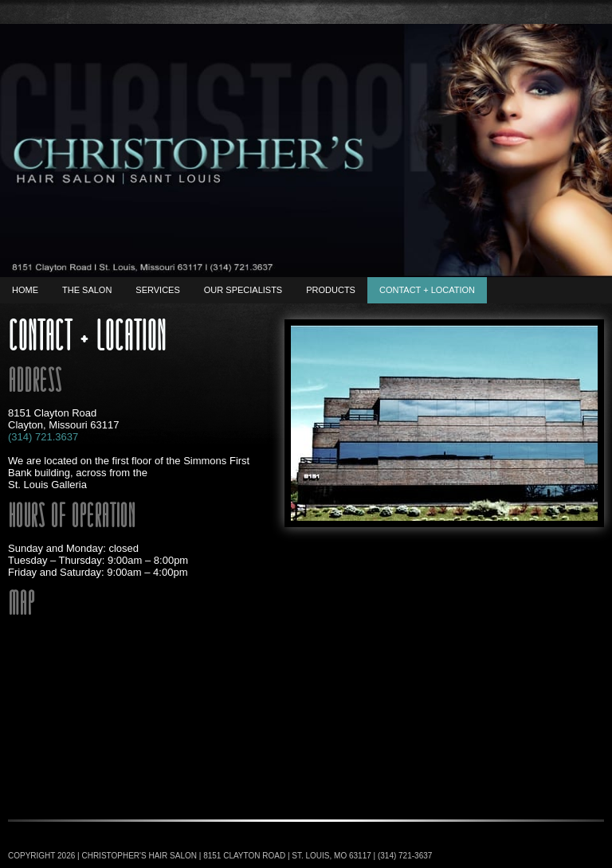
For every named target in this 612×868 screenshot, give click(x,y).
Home (25, 290)
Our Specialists (243, 290)
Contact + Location (427, 290)
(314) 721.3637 (43, 437)
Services (157, 290)
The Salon (87, 290)
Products (331, 290)
